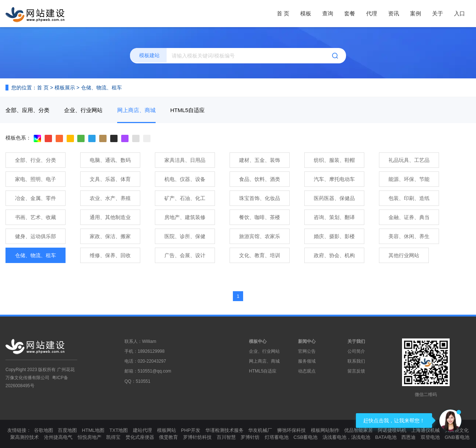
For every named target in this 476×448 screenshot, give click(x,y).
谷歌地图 (44, 430)
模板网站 (167, 430)
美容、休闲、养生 (409, 236)
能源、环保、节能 (409, 179)
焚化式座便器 (140, 437)
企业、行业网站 (83, 110)
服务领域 (307, 361)
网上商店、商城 (136, 110)
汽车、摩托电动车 (334, 179)
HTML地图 (93, 430)
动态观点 (307, 371)
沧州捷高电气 (58, 437)
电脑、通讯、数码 (110, 160)
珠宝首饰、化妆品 (260, 198)
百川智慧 (226, 437)
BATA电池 (386, 437)
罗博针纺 (250, 437)
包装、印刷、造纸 (409, 198)
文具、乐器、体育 (110, 179)
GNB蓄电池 (457, 437)
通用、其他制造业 (110, 217)
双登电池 (430, 437)
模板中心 (258, 341)
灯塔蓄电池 (277, 437)
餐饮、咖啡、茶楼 (260, 217)
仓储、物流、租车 (101, 88)
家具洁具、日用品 (185, 160)
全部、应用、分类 (27, 110)
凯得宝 (113, 437)
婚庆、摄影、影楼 (334, 236)
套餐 (350, 13)
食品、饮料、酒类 (260, 179)
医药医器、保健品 (334, 198)
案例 (416, 13)
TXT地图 (119, 430)
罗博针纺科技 (197, 437)
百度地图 (67, 430)
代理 (372, 13)
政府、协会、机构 (334, 255)
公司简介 (356, 351)
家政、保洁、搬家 (110, 236)
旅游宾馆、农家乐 (260, 236)
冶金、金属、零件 (36, 198)
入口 (460, 13)
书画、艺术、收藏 (36, 217)
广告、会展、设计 (185, 255)
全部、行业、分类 (36, 160)
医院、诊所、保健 (185, 236)
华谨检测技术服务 (224, 430)
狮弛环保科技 (291, 430)
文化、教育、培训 (260, 255)
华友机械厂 (260, 430)
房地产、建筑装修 (185, 217)
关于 (438, 13)
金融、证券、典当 (409, 217)
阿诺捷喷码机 (392, 430)
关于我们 (356, 341)
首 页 (283, 13)
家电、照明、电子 (36, 179)
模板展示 (65, 88)
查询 (328, 13)
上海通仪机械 (425, 430)
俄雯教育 (168, 437)
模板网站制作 (325, 430)
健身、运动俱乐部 (36, 236)
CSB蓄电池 (306, 437)
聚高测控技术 (25, 437)
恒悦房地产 (90, 437)
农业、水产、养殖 (110, 198)
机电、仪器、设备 (185, 179)
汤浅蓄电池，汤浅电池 (346, 437)
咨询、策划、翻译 (334, 217)
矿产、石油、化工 (185, 198)
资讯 (394, 13)
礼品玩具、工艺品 (409, 160)
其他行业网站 (404, 255)
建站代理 (142, 430)
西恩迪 (408, 437)
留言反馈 (356, 371)
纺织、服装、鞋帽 (334, 160)
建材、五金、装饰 (260, 160)
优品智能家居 (358, 430)
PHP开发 (191, 430)
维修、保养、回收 (110, 255)
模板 (306, 13)
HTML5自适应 (187, 110)
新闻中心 (307, 341)
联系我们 (356, 361)
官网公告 (307, 351)
